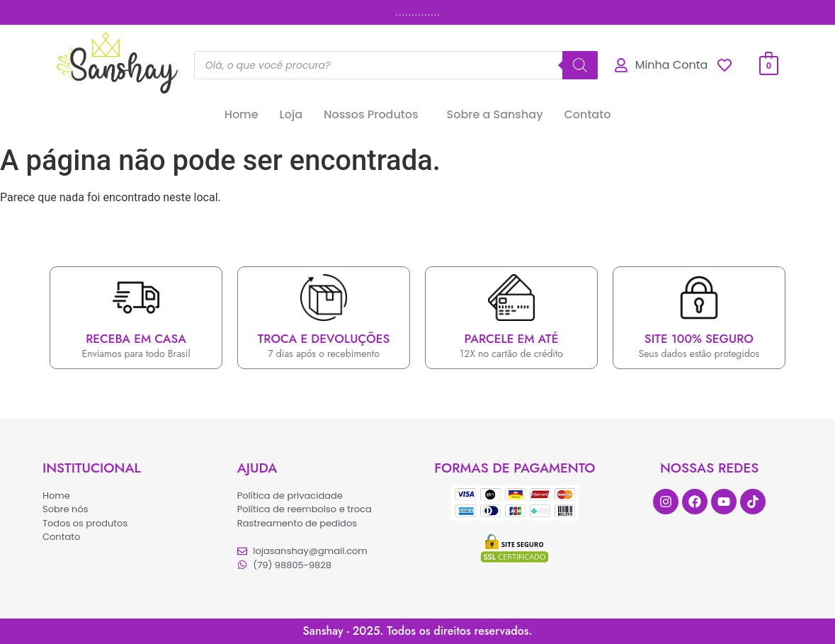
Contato (587, 114)
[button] (375, 115)
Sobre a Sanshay (495, 114)
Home (242, 114)
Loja (291, 114)
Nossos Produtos (371, 114)
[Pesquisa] (580, 65)
